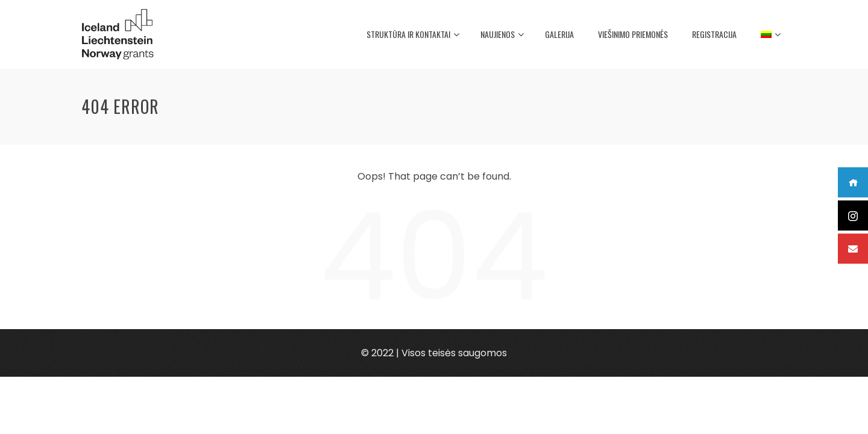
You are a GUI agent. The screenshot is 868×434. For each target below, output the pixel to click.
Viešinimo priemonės (633, 34)
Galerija (559, 34)
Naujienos (502, 35)
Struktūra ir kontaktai (413, 35)
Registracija (714, 34)
